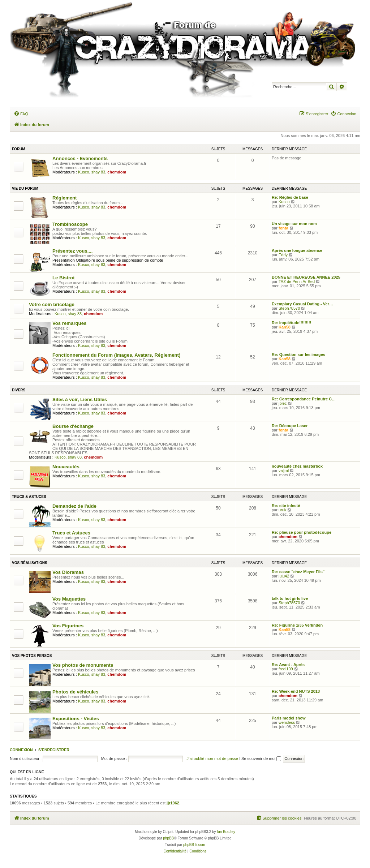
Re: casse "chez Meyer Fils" (298, 572)
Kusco (84, 172)
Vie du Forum (25, 188)
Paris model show (289, 718)
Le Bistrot (64, 278)
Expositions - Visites (76, 719)
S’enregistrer (54, 750)
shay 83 (98, 172)
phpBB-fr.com (194, 845)
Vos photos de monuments (83, 665)
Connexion (21, 750)
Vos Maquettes (69, 599)
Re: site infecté (286, 506)
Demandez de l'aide (74, 506)
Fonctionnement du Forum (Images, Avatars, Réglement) (116, 355)
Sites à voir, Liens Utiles (80, 399)
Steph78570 (289, 308)
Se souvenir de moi (261, 759)
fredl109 (286, 669)
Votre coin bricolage (52, 304)
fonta (283, 228)
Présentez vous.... (72, 251)
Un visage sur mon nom (294, 224)
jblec (283, 403)
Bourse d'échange (73, 426)
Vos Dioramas (68, 572)
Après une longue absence (297, 250)
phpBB (168, 838)
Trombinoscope (70, 224)
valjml (284, 470)
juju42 (284, 576)
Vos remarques (69, 323)
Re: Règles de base (290, 197)
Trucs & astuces (29, 497)
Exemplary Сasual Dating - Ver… (302, 304)
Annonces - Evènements (80, 158)
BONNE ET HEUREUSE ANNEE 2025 (306, 277)
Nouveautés (66, 467)
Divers (19, 390)
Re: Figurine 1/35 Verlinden (297, 625)
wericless (287, 722)
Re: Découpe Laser (290, 426)
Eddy (283, 255)
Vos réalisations (30, 563)
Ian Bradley (226, 832)
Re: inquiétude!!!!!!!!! (291, 323)
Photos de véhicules (76, 692)
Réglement (64, 198)
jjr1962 (173, 803)
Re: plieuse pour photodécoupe (302, 532)
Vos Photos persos (32, 656)
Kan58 (285, 327)
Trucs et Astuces (71, 533)
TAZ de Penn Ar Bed (297, 282)
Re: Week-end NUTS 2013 (296, 691)
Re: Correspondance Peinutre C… (304, 399)
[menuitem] (21, 114)
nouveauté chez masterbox (297, 466)
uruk (282, 510)
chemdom (117, 172)
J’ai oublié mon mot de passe (212, 759)
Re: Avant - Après (288, 665)
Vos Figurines (68, 626)
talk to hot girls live (290, 598)
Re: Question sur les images (298, 354)
